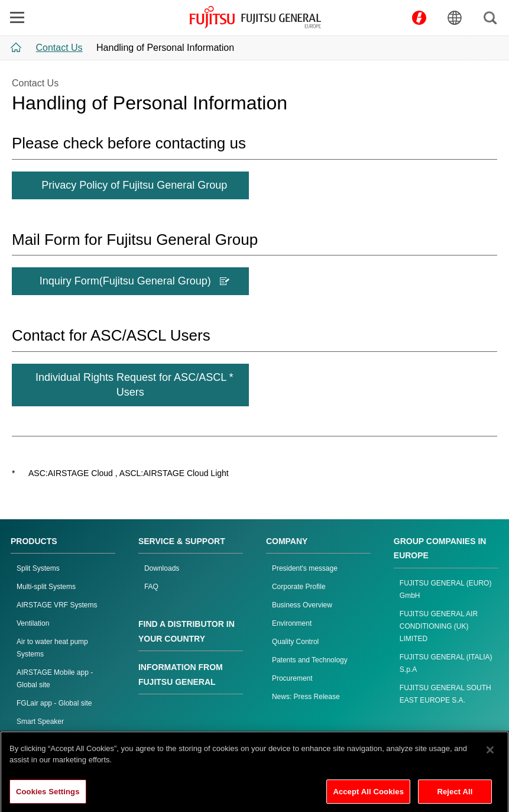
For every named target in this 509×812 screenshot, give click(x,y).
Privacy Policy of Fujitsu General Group (134, 185)
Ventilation (33, 623)
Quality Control (295, 642)
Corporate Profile (299, 587)
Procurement (292, 678)
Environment (292, 623)
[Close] (490, 755)
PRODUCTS (34, 541)
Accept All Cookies (368, 797)
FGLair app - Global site (54, 703)
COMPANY (287, 541)
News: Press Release (306, 697)
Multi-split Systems (46, 587)
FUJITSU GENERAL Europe (255, 17)
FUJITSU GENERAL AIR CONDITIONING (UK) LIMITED (439, 626)
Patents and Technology (310, 660)
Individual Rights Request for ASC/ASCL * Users (134, 385)
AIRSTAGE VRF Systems (57, 605)
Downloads (162, 568)
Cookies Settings (48, 797)
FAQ (151, 587)
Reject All (455, 797)
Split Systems (38, 568)
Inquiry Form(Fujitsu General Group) (134, 281)
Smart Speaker (40, 722)
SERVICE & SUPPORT (182, 541)
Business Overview (302, 605)
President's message (305, 568)
